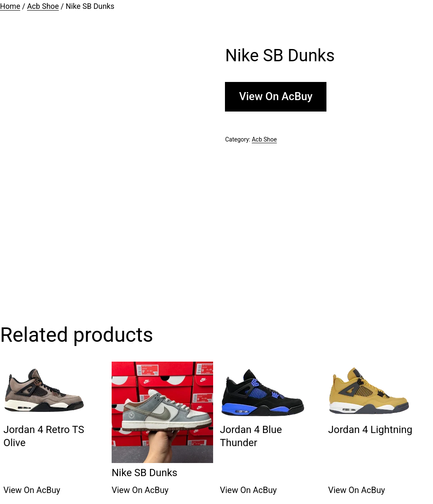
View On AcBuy (276, 96)
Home (10, 6)
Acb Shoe (43, 6)
